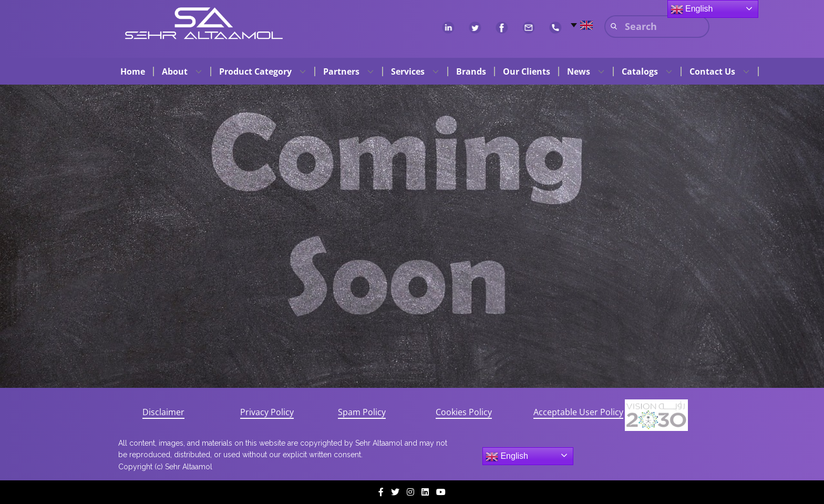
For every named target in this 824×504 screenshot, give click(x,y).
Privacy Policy (267, 412)
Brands (471, 71)
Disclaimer (163, 412)
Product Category (255, 71)
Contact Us (712, 71)
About (175, 71)
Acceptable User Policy (578, 412)
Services (408, 71)
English (507, 457)
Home (133, 71)
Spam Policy (362, 412)
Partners (341, 71)
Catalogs (640, 71)
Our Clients (527, 71)
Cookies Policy (464, 412)
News (579, 71)
